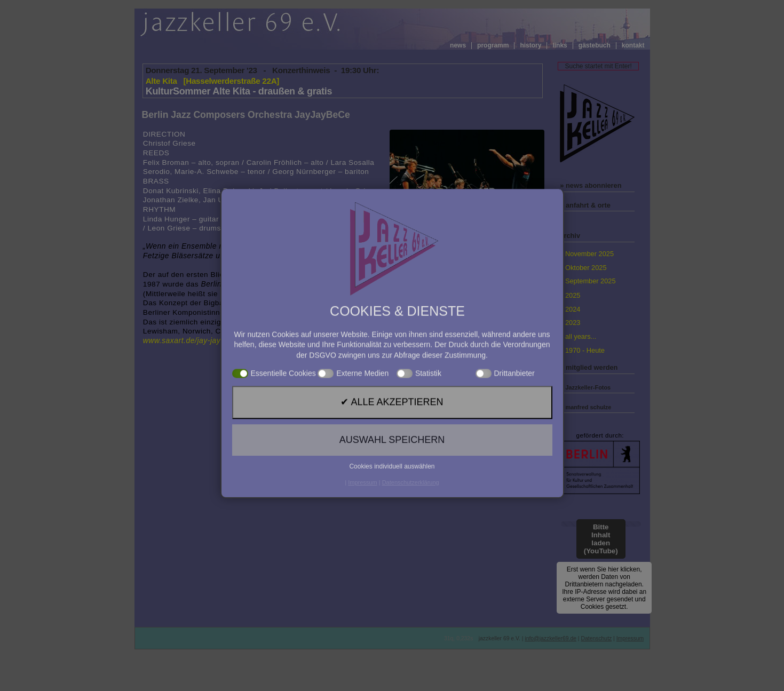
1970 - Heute (585, 350)
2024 (573, 309)
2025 (573, 295)
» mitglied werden (589, 367)
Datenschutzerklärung (411, 573)
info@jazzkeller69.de (551, 638)
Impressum (630, 638)
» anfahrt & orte (585, 205)
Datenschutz (596, 638)
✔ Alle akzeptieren (392, 527)
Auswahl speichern (392, 548)
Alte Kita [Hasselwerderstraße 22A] (212, 81)
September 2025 (591, 281)
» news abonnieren (591, 185)
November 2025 (589, 254)
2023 (573, 323)
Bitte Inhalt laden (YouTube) (601, 539)
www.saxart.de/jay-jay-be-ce (193, 340)
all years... (581, 336)
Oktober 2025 (586, 268)
